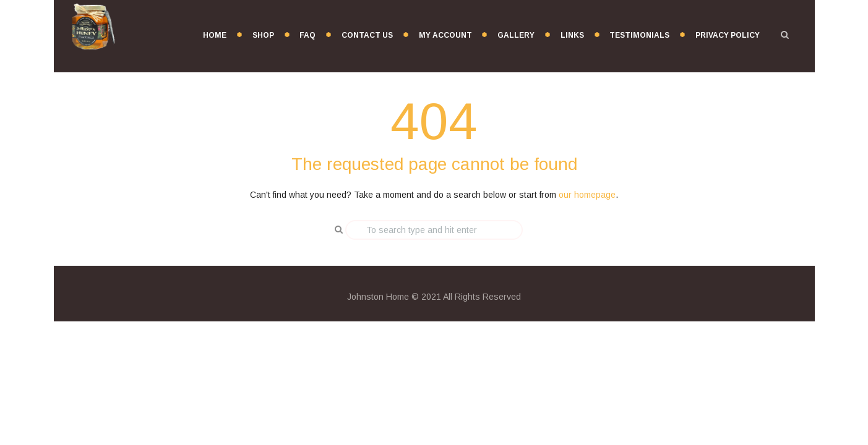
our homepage (587, 195)
